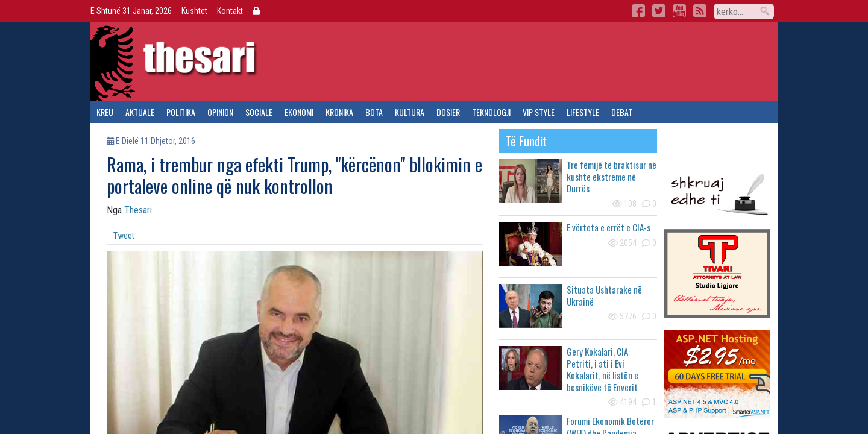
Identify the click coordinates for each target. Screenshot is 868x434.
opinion (220, 112)
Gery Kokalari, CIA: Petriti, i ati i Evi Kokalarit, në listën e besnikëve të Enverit (602, 369)
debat (622, 112)
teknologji (491, 112)
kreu (105, 112)
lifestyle (583, 112)
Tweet (124, 236)
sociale (259, 112)
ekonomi (299, 112)
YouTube (679, 11)
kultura (410, 112)
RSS (700, 11)
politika (181, 112)
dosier (448, 112)
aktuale (140, 112)
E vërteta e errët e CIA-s (609, 227)
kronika (339, 112)
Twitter (659, 11)
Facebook (638, 11)
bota (374, 112)
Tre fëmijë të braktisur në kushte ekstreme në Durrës (612, 176)
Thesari (138, 210)
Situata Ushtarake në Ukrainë (604, 295)
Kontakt (230, 11)
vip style (539, 112)
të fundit (526, 141)
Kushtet (194, 11)
